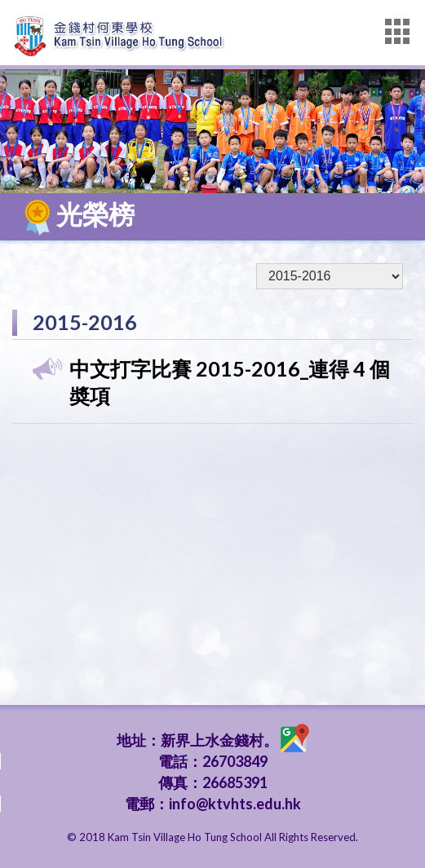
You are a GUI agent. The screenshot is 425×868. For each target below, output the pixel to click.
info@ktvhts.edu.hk (235, 804)
